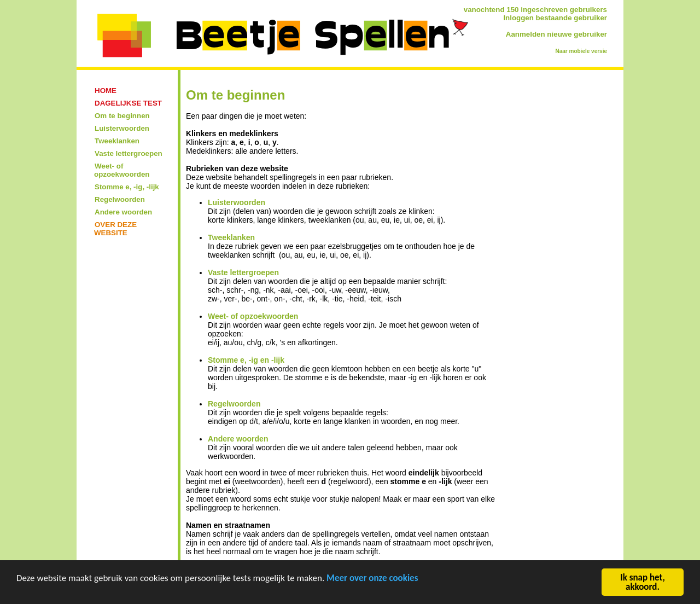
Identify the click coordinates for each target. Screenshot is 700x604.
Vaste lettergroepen (243, 272)
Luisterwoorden (237, 202)
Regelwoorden (234, 404)
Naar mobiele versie (582, 51)
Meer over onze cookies (372, 579)
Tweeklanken (231, 237)
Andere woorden (238, 439)
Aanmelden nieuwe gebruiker (556, 34)
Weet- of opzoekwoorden (253, 316)
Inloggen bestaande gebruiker (555, 18)
